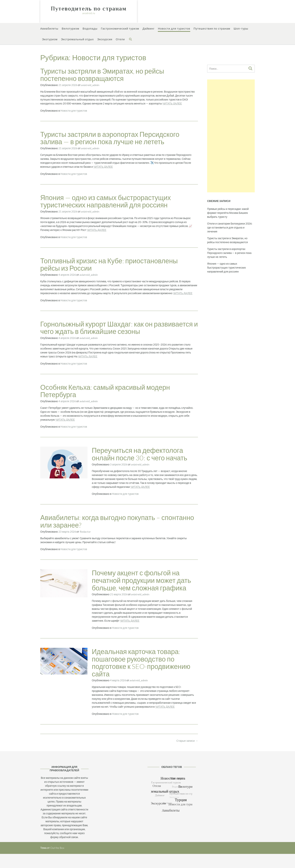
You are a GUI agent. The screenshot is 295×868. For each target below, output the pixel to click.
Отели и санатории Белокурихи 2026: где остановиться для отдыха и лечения (230, 227)
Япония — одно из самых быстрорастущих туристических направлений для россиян (106, 201)
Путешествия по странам (212, 29)
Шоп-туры (241, 29)
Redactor (85, 532)
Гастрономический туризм (120, 29)
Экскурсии (105, 39)
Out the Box (57, 848)
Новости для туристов (174, 29)
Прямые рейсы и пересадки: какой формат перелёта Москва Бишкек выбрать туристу (228, 213)
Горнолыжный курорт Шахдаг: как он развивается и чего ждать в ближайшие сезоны (119, 328)
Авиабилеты (49, 29)
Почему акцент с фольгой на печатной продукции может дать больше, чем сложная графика (141, 580)
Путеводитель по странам (89, 9)
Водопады (90, 29)
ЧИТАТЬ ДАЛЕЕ (172, 103)
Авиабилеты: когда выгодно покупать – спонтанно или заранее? (117, 521)
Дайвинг (148, 29)
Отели (120, 39)
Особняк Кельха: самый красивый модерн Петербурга (105, 391)
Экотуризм (50, 39)
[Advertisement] (231, 136)
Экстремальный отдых (77, 39)
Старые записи (187, 741)
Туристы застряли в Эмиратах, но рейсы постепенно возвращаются (102, 75)
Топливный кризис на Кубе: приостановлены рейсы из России (109, 264)
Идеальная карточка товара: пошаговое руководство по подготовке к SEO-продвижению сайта (141, 663)
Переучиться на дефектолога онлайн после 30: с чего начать (140, 454)
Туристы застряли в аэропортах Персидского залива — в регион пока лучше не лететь (110, 138)
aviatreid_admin (90, 85)
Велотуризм (70, 29)
